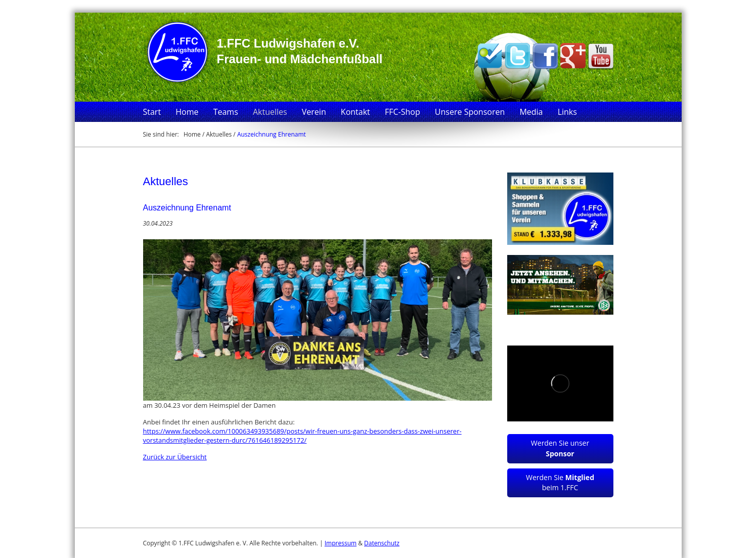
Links (567, 112)
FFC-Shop (403, 112)
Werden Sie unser (560, 448)
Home (187, 112)
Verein (314, 112)
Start (152, 112)
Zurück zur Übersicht (175, 457)
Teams (226, 112)
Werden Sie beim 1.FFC (560, 483)
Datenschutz (382, 543)
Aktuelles (270, 112)
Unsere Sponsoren (470, 112)
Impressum (341, 543)
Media (531, 112)
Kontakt (355, 112)
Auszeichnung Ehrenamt (272, 134)
